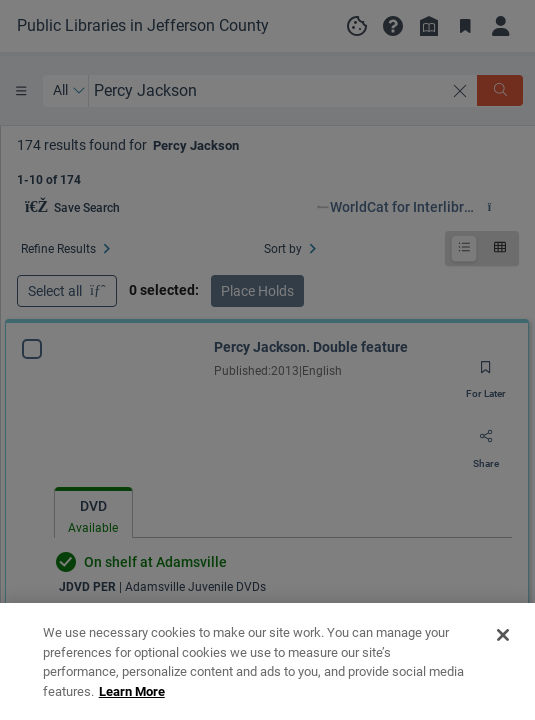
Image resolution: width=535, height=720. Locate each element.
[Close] (503, 688)
